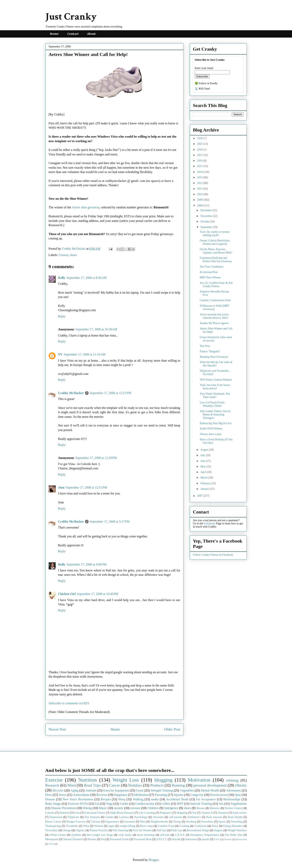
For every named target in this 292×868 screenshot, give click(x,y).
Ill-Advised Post (209, 272)
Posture (228, 839)
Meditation (141, 795)
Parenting (161, 795)
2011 (200, 189)
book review (240, 813)
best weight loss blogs (100, 835)
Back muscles (214, 817)
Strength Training (162, 790)
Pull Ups (162, 830)
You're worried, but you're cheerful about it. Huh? (214, 316)
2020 (200, 150)
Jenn (61, 487)
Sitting (177, 822)
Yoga (109, 804)
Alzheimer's (194, 817)
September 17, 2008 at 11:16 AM (85, 354)
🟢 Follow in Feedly (206, 83)
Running (178, 785)
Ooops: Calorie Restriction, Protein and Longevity (215, 242)
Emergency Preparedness (205, 835)
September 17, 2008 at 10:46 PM (98, 594)
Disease (50, 799)
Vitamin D (207, 813)
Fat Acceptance (206, 799)
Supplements (239, 804)
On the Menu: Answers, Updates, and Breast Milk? (216, 251)
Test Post (205, 346)
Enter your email (204, 68)
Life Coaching (147, 813)
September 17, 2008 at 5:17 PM (110, 521)
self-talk (165, 835)
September (207, 227)
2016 (200, 161)
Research (52, 785)
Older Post (172, 729)
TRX (51, 844)
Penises (92, 839)
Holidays (135, 785)
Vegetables (187, 790)
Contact (73, 34)
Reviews (102, 795)
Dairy (215, 826)
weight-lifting (127, 826)
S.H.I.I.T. (162, 839)
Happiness (121, 795)
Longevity (197, 795)
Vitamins (223, 813)
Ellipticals (73, 817)
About (91, 34)
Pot (103, 839)
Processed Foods (119, 839)
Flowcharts (52, 830)
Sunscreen (191, 839)
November (207, 216)
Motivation (199, 780)
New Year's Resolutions (78, 799)
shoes (73, 255)
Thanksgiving (53, 826)
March (204, 478)
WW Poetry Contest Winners (216, 380)
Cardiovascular (145, 804)
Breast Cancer (53, 822)
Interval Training (201, 804)
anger (111, 826)
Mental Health (210, 790)
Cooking (184, 826)
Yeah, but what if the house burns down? (215, 387)
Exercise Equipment (116, 790)
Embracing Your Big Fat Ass (216, 423)
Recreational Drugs (198, 830)
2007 (200, 496)
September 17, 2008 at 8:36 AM (86, 278)
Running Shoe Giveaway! (214, 357)
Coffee (166, 804)
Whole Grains (58, 835)
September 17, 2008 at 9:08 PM (87, 564)
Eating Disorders (233, 826)
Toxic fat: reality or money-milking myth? (215, 234)
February (206, 483)
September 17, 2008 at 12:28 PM (96, 458)
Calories (50, 813)
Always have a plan (211, 434)
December (206, 210)
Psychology (141, 817)
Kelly (62, 278)
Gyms (140, 790)
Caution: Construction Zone (215, 300)
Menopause (52, 839)
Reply (62, 316)
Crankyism (200, 826)
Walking (138, 799)
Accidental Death (177, 799)
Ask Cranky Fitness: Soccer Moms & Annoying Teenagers (215, 415)
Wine (86, 826)
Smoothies (207, 822)
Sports (222, 822)
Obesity (241, 785)
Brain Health (235, 817)
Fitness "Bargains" (210, 351)
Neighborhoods (159, 822)
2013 (200, 177)
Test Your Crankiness (211, 267)
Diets (49, 795)
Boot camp (146, 826)
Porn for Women (142, 830)
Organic (80, 830)
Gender (109, 817)
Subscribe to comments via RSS (69, 703)
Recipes (106, 799)
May (203, 467)
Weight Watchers (237, 830)
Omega (67, 830)
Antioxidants (81, 795)
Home (54, 34)
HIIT (180, 804)
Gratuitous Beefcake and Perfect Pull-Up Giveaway (216, 260)
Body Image (53, 804)
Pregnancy (166, 813)
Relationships (232, 799)
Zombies (76, 835)
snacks (205, 839)
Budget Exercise (76, 822)
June (203, 461)
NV (60, 354)
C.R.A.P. (180, 835)
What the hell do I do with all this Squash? (216, 364)
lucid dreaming (146, 835)
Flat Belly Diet (234, 835)
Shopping (182, 813)
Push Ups (177, 830)
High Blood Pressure (122, 813)
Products (157, 785)
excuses (135, 808)
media (155, 799)
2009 (200, 200)
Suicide (176, 839)
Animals (91, 790)
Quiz (238, 795)
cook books (125, 835)
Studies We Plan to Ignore (214, 323)
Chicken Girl (67, 594)
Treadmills (72, 826)
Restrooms (241, 839)
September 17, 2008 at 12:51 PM (86, 487)
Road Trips (92, 785)
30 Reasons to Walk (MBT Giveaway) (214, 307)
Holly (62, 564)
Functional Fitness (95, 813)
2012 (200, 183)
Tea (194, 813)
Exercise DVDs (78, 804)
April (204, 472)
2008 (200, 206)
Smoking (191, 822)
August (205, 450)
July (203, 455)
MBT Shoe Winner (210, 278)
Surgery (218, 830)
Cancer (114, 785)
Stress (62, 795)
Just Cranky (71, 17)
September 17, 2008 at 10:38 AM (96, 329)
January (205, 489)
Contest (64, 255)
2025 (200, 144)
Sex (221, 804)
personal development (210, 785)
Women (99, 826)
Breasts (200, 808)
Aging (75, 790)
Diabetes (64, 813)
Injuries (179, 795)
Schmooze (210, 523)
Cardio (124, 804)
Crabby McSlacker (74, 249)
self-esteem (176, 817)
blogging (163, 780)
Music (103, 808)
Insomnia (130, 822)
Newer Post (57, 729)
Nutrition (88, 780)
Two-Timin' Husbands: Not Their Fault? (215, 395)
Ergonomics (112, 822)
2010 (200, 194)
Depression (56, 817)
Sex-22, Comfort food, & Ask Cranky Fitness (216, 285)
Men (143, 822)
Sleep (122, 799)
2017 (200, 155)
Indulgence (171, 808)
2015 (200, 166)
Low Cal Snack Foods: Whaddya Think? (212, 404)
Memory (215, 808)
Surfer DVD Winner (211, 429)
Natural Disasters (73, 839)
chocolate (158, 817)
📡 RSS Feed (202, 89)
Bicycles (58, 790)
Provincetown (219, 795)
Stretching (237, 822)
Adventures (233, 790)
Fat (97, 804)
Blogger (154, 860)
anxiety (119, 808)
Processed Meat (142, 839)
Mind (72, 785)
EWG (217, 839)
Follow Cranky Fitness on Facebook (213, 555)
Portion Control (234, 808)
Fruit (77, 813)
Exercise (54, 780)
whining (232, 780)
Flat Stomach (92, 817)
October (205, 222)
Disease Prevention (63, 808)
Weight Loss (126, 780)
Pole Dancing (120, 830)
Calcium (96, 822)
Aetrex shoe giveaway (86, 207)
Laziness (124, 817)
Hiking (87, 808)
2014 (200, 172)
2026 (200, 138)
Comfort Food (166, 826)
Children (153, 808)
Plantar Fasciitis (99, 830)
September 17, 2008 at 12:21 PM (111, 393)
